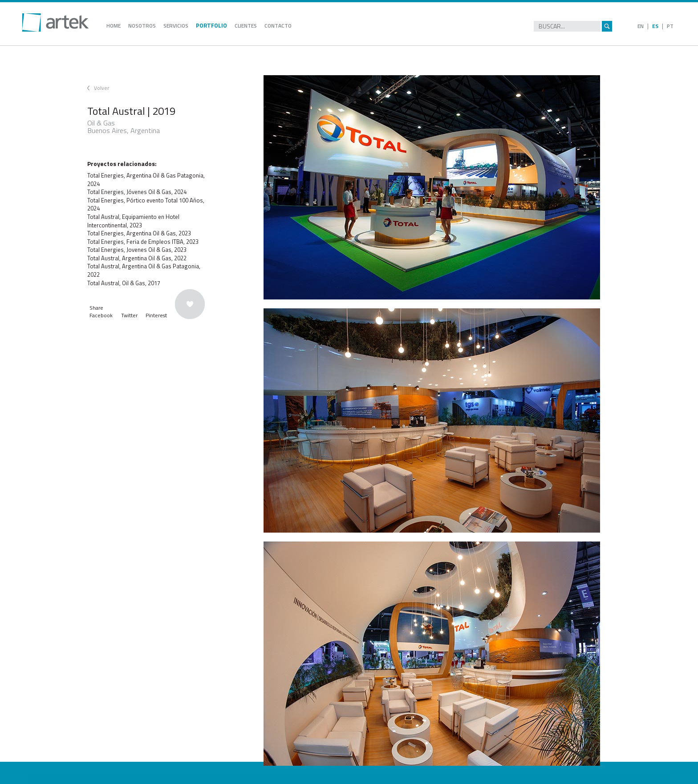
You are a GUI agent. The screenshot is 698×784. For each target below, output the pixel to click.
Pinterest (156, 315)
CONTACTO (278, 26)
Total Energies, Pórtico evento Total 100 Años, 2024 (146, 204)
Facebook (101, 315)
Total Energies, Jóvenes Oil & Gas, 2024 (137, 192)
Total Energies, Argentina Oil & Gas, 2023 (139, 233)
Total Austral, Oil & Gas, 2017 (124, 283)
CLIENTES (246, 26)
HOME (114, 26)
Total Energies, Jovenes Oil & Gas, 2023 (137, 250)
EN (641, 26)
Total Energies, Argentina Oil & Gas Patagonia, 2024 (146, 180)
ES (655, 26)
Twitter (129, 315)
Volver (101, 88)
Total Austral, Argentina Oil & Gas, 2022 (137, 258)
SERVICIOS (176, 26)
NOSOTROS (142, 26)
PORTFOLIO (211, 25)
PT (670, 26)
